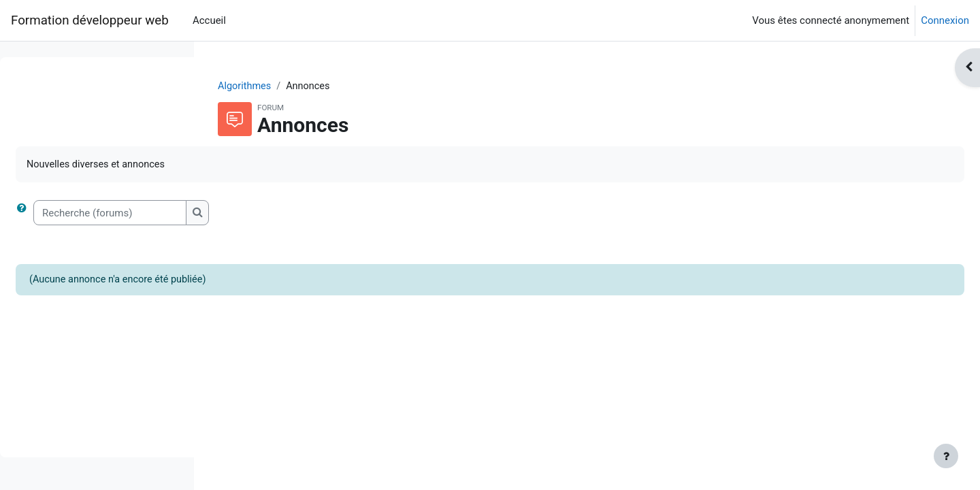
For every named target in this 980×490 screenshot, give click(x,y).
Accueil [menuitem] (209, 20)
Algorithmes (332, 86)
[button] (229, 214)
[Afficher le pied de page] (946, 456)
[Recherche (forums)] (315, 214)
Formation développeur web (90, 20)
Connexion (945, 20)
